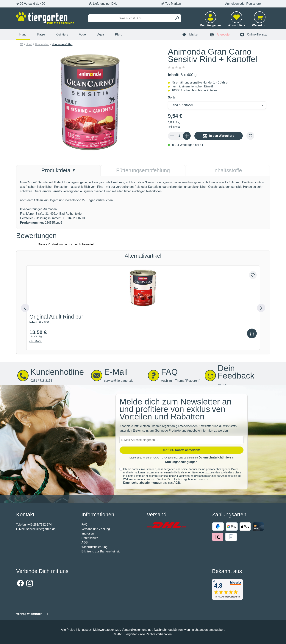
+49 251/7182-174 (40, 525)
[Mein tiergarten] (210, 21)
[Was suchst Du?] (130, 18)
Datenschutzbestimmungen (143, 483)
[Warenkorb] (260, 21)
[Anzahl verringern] (172, 136)
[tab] (58, 171)
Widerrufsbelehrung (95, 547)
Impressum (89, 533)
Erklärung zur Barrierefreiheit (101, 551)
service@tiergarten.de (41, 529)
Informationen (98, 515)
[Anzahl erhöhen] (187, 136)
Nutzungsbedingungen (181, 462)
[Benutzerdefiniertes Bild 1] (167, 525)
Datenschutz (90, 538)
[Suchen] (177, 18)
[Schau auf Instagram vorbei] (30, 583)
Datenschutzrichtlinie (214, 457)
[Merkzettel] (237, 21)
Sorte (172, 97)
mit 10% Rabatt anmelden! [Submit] (181, 450)
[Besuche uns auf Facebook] (20, 583)
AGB (177, 483)
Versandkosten (132, 630)
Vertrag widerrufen (29, 614)
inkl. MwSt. (174, 127)
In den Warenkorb (219, 136)
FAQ (85, 525)
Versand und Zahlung (96, 529)
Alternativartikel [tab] (143, 256)
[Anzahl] (179, 136)
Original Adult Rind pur (56, 317)
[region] (90, 102)
